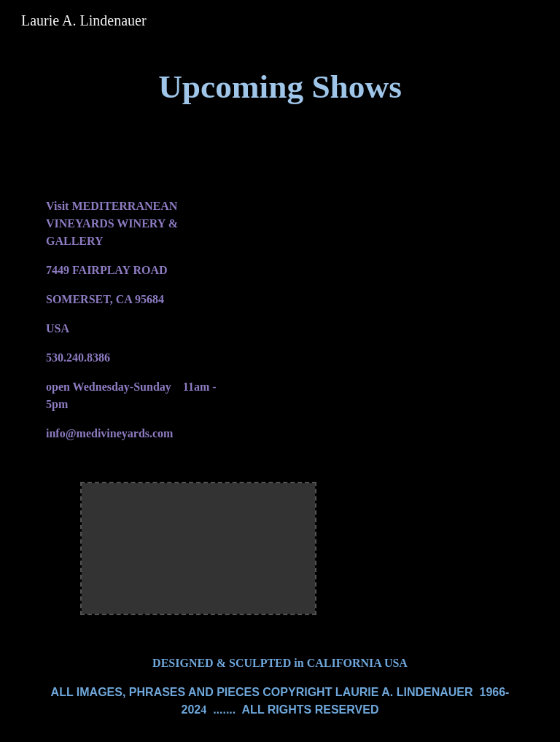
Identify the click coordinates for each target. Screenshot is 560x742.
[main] (280, 87)
